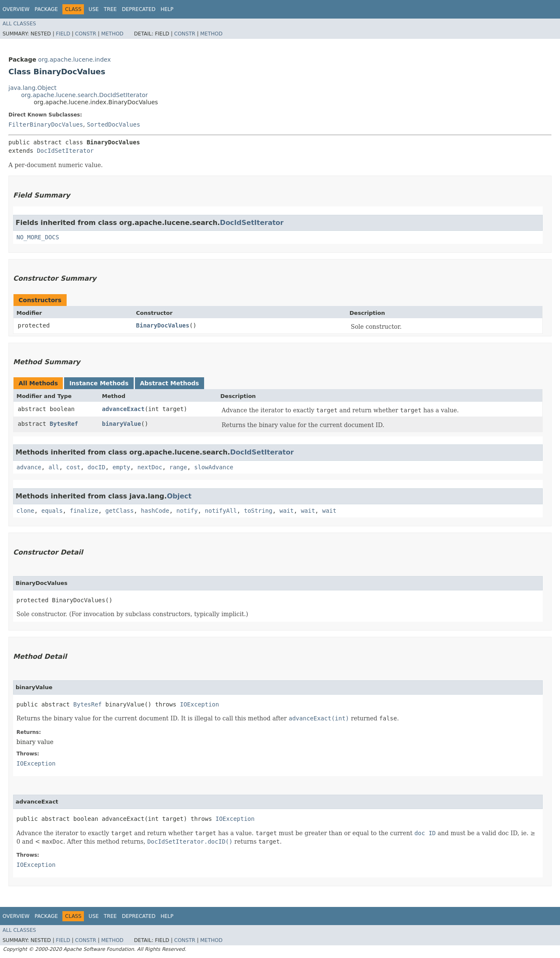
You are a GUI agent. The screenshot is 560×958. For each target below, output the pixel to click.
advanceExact (123, 409)
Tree (110, 9)
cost (73, 467)
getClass (120, 511)
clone (25, 511)
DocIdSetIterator (65, 151)
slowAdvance (214, 467)
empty (121, 467)
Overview (16, 9)
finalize (84, 511)
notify (187, 511)
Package (46, 9)
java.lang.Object (32, 88)
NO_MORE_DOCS (38, 237)
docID (97, 467)
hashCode (155, 511)
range (178, 467)
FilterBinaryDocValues (46, 124)
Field (63, 34)
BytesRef (64, 424)
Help (167, 9)
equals (52, 511)
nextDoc (150, 467)
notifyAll (221, 511)
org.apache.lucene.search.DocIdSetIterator (84, 95)
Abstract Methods (170, 383)
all (54, 467)
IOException (200, 704)
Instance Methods (99, 383)
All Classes (19, 24)
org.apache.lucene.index (74, 60)
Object (179, 496)
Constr (86, 34)
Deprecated (139, 9)
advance (29, 467)
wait (287, 511)
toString (258, 511)
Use (94, 9)
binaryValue (122, 424)
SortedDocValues (113, 124)
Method (112, 34)
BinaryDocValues (163, 325)
